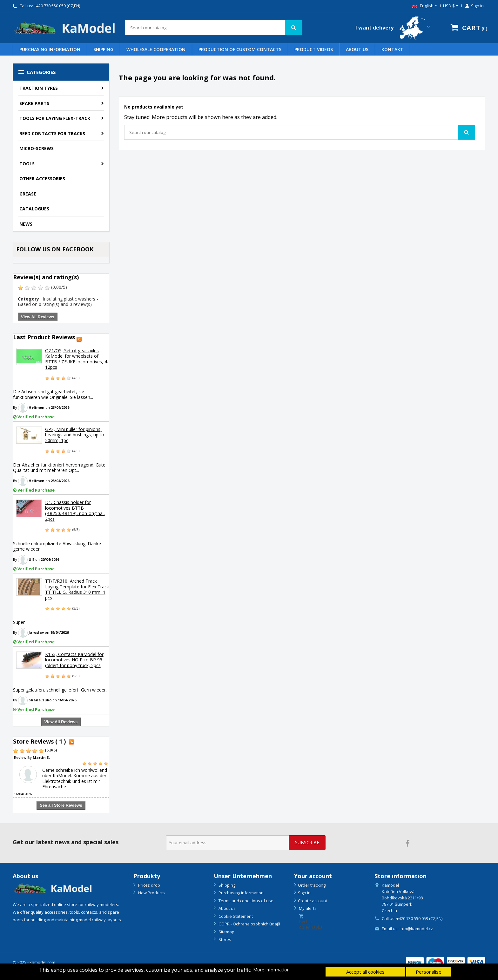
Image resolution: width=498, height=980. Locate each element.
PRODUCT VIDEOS (314, 49)
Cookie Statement (235, 916)
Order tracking (312, 885)
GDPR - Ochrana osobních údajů (249, 924)
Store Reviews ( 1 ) (39, 741)
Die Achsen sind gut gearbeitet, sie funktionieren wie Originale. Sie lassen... (53, 394)
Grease (28, 194)
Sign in (304, 893)
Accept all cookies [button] (365, 972)
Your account (313, 876)
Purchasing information (50, 49)
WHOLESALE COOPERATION (156, 49)
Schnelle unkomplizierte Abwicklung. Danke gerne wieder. (57, 546)
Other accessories (42, 179)
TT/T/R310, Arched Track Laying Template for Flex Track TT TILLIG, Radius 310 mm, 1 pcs (77, 589)
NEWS (26, 224)
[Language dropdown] (425, 6)
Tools (27, 164)
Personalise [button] (429, 972)
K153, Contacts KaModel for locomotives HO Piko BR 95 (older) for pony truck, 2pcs (74, 660)
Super (19, 622)
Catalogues (34, 209)
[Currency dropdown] (451, 6)
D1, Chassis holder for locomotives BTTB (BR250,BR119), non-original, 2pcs (75, 511)
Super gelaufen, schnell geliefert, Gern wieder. (60, 690)
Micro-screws (37, 148)
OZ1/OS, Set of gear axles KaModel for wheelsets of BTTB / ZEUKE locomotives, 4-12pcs (77, 359)
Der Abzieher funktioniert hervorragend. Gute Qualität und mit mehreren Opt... (59, 468)
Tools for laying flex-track (55, 118)
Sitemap (226, 932)
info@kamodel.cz (416, 929)
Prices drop (149, 885)
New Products (151, 893)
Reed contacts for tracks (52, 133)
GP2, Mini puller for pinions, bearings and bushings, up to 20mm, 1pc (75, 435)
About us (357, 49)
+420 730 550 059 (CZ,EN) (57, 6)
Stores (224, 939)
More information (271, 970)
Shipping (103, 49)
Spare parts (34, 103)
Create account (313, 901)
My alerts (307, 908)
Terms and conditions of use (246, 901)
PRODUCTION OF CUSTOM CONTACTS (240, 49)
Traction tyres (39, 88)
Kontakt (392, 49)
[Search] (214, 28)
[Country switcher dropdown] (393, 28)
